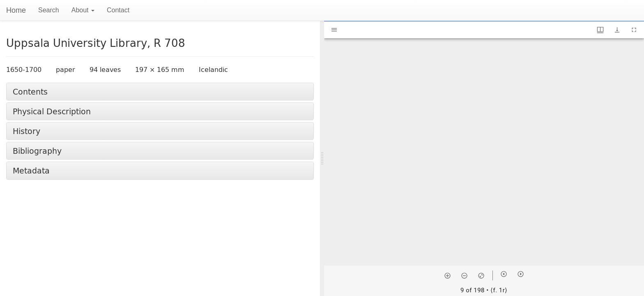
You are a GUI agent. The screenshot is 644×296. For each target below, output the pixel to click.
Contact (118, 10)
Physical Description (52, 111)
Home (16, 10)
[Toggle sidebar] (334, 30)
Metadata (31, 170)
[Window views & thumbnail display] (600, 30)
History (26, 131)
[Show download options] (617, 30)
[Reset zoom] (481, 275)
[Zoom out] (464, 275)
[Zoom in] (447, 275)
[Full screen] (634, 30)
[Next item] (521, 274)
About (83, 10)
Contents (30, 91)
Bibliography (37, 151)
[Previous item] (504, 274)
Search (49, 10)
